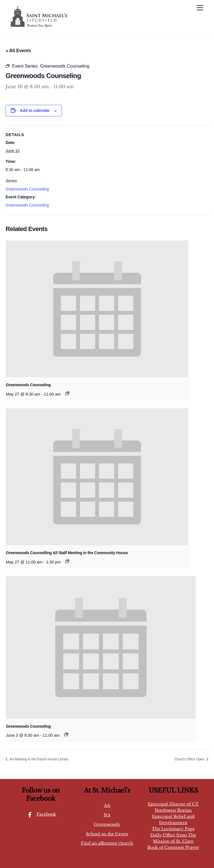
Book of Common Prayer (173, 847)
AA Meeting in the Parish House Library (39, 759)
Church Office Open (190, 759)
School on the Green (107, 834)
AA (107, 805)
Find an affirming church (107, 843)
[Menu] (200, 8)
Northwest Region (173, 810)
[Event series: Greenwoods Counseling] (67, 393)
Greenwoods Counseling (27, 189)
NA (107, 815)
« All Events (18, 51)
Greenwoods (107, 824)
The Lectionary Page (173, 829)
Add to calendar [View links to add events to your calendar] (35, 110)
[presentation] (97, 309)
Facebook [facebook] (40, 814)
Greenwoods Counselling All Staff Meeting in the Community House (67, 553)
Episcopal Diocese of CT (173, 804)
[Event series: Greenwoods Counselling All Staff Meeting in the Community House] (67, 561)
